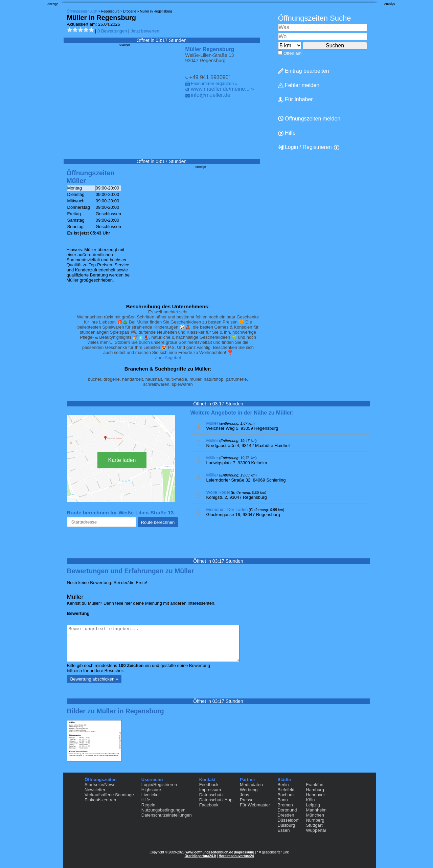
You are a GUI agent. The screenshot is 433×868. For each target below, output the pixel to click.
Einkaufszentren (100, 800)
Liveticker (151, 795)
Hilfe (287, 133)
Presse (247, 800)
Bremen (285, 805)
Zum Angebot (168, 358)
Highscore (151, 790)
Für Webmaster (255, 805)
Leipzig (313, 805)
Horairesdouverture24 (236, 856)
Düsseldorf (288, 820)
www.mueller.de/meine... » (222, 89)
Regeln (148, 805)
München (315, 815)
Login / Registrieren (305, 147)
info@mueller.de (211, 95)
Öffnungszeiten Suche (315, 18)
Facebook (209, 805)
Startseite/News (100, 785)
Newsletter (95, 790)
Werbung (249, 790)
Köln (310, 800)
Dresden (286, 815)
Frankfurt (315, 785)
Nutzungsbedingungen (163, 810)
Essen (283, 830)
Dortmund (287, 810)
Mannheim (316, 810)
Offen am (292, 53)
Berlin (283, 785)
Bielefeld (286, 790)
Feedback (209, 785)
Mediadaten (251, 785)
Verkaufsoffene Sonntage (109, 795)
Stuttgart (314, 825)
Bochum (286, 795)
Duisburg (286, 825)
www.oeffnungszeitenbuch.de (209, 852)
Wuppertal (316, 830)
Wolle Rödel (218, 492)
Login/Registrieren (159, 785)
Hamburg (315, 790)
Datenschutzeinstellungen (167, 815)
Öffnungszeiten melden (309, 119)
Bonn (282, 800)
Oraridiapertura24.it (200, 856)
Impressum (210, 790)
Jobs (244, 795)
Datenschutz (211, 795)
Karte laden (122, 460)
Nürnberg (315, 820)
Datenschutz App (216, 800)
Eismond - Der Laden (227, 509)
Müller (212, 423)
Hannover (315, 795)
